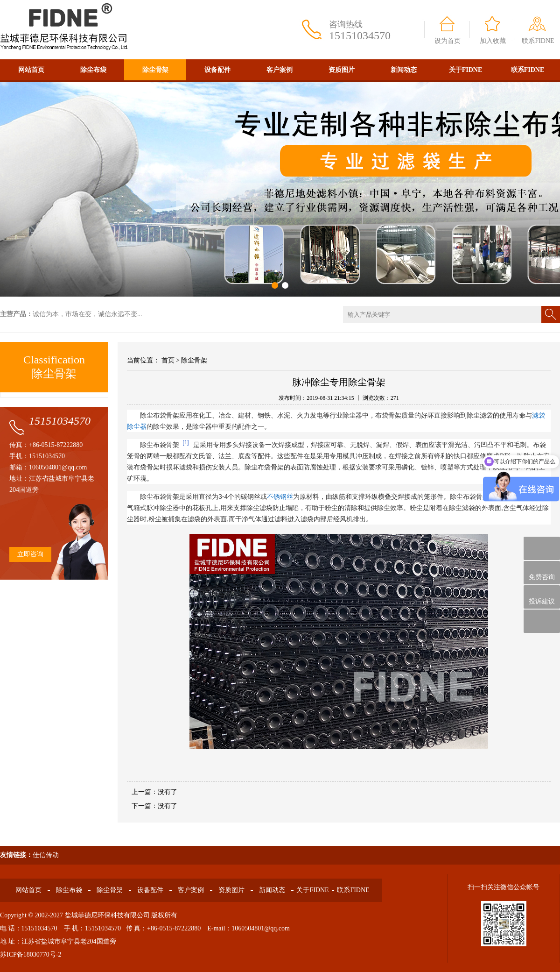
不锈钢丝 (280, 497)
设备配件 (217, 70)
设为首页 (448, 41)
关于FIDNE (466, 70)
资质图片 (342, 70)
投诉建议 (542, 597)
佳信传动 (46, 855)
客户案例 (280, 70)
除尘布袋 (93, 70)
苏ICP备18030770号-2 (31, 954)
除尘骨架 (155, 70)
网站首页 (31, 70)
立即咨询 (30, 554)
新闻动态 (404, 70)
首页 (168, 360)
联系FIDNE (538, 41)
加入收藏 (493, 41)
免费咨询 (542, 573)
